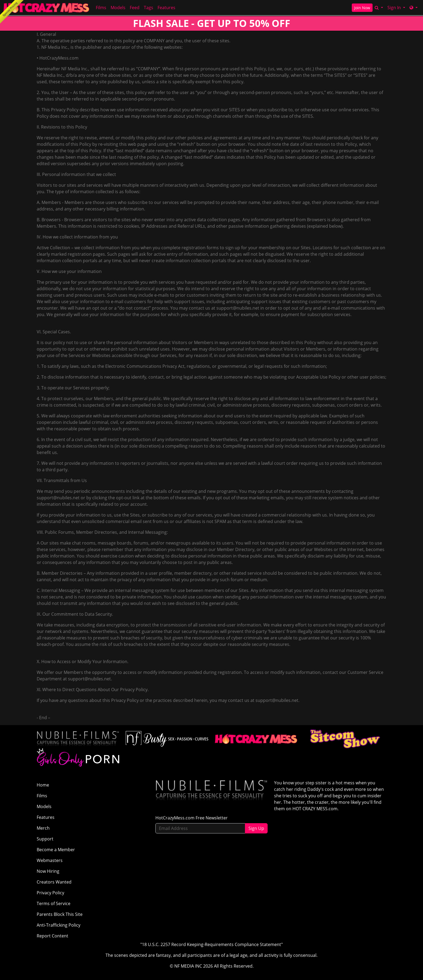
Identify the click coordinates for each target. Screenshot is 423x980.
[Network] (414, 8)
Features (166, 8)
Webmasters (50, 860)
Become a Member (56, 850)
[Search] (379, 8)
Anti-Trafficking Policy (59, 925)
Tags (149, 8)
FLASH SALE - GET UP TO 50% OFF (212, 23)
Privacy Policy (50, 893)
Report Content (52, 936)
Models (118, 8)
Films (101, 8)
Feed (135, 8)
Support (45, 839)
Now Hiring (48, 871)
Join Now (362, 8)
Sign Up (256, 828)
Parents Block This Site (60, 914)
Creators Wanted (54, 882)
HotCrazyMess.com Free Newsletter (192, 818)
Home (43, 785)
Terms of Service (54, 903)
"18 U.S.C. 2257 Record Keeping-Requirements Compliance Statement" (211, 944)
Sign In (395, 8)
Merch (43, 828)
